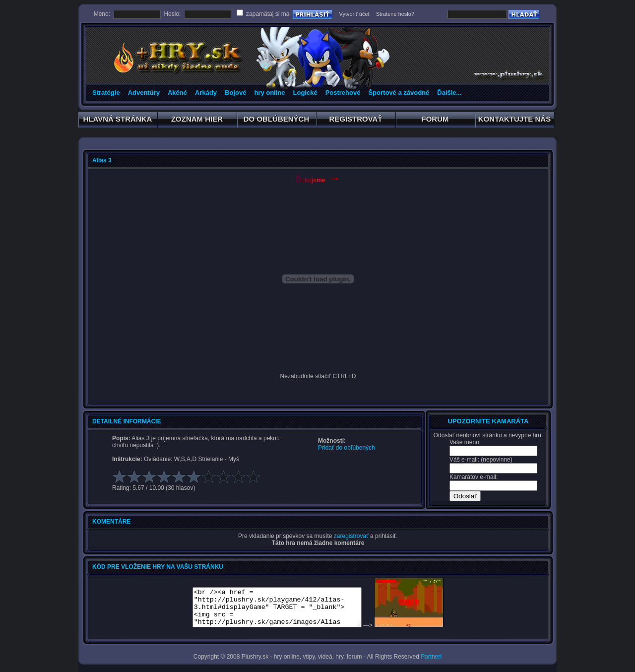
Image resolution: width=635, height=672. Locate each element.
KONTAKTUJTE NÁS (515, 121)
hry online (269, 93)
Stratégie (106, 93)
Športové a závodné (399, 93)
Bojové (235, 93)
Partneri (431, 657)
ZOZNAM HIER (197, 121)
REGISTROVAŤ (356, 121)
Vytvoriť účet (354, 14)
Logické (305, 93)
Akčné (177, 93)
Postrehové (343, 93)
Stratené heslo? (395, 14)
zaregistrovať (351, 536)
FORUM (435, 121)
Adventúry (144, 93)
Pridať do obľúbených (347, 448)
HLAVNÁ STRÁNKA (118, 121)
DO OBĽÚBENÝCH (277, 121)
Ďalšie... (449, 93)
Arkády (206, 93)
